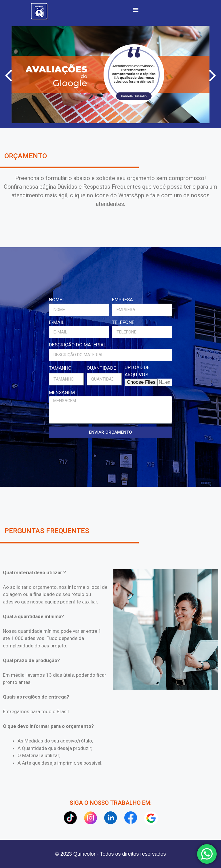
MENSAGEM (62, 392)
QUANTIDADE (101, 368)
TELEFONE (123, 322)
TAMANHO (60, 368)
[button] (136, 9)
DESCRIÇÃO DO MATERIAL (78, 345)
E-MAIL (57, 322)
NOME (56, 300)
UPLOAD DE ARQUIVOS (137, 371)
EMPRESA (122, 300)
